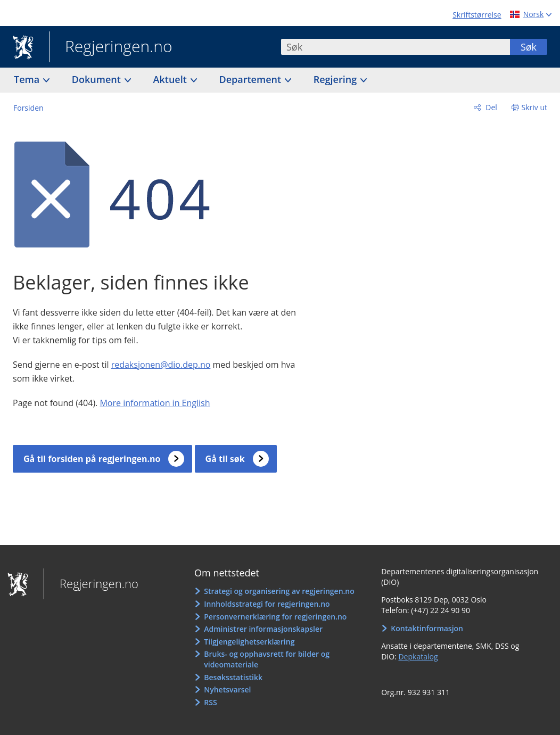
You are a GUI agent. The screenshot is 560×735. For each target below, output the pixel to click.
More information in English (155, 403)
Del (491, 107)
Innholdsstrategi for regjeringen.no (267, 604)
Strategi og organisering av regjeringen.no (279, 591)
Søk (529, 47)
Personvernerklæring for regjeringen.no (275, 617)
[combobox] (396, 47)
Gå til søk (225, 459)
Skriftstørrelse (477, 15)
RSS (210, 702)
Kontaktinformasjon (427, 628)
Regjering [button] (336, 79)
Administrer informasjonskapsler (263, 629)
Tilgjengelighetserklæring (249, 642)
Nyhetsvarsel (227, 689)
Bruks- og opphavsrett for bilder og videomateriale (267, 659)
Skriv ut (535, 107)
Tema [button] (28, 79)
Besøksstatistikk (233, 677)
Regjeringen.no (111, 47)
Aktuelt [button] (171, 79)
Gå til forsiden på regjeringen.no (92, 459)
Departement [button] (252, 79)
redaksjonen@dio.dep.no (161, 365)
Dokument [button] (98, 79)
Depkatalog (418, 656)
